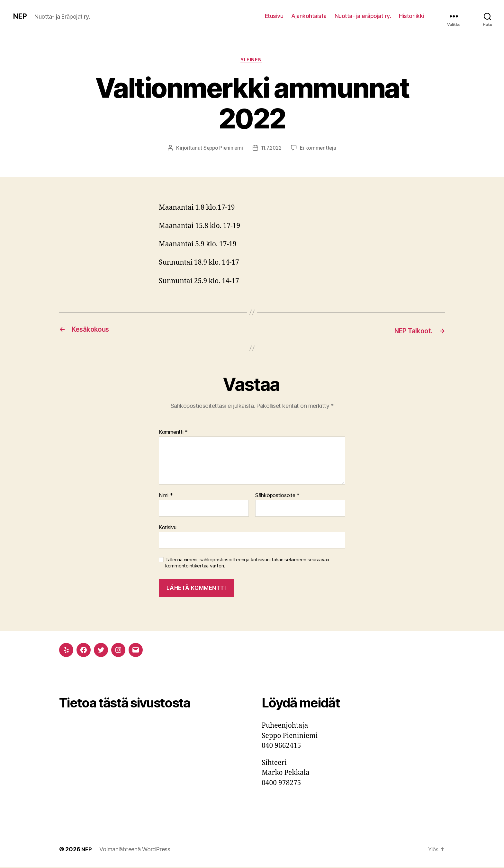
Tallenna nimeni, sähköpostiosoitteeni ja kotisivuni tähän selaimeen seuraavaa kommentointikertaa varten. (247, 563)
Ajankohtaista (309, 16)
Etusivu (274, 16)
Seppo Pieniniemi (222, 149)
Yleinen (252, 61)
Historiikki (411, 16)
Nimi (166, 496)
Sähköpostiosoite (277, 496)
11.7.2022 (272, 149)
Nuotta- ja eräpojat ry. (363, 16)
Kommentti (173, 433)
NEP (20, 16)
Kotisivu (168, 528)
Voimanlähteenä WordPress (135, 850)
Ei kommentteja (320, 149)
